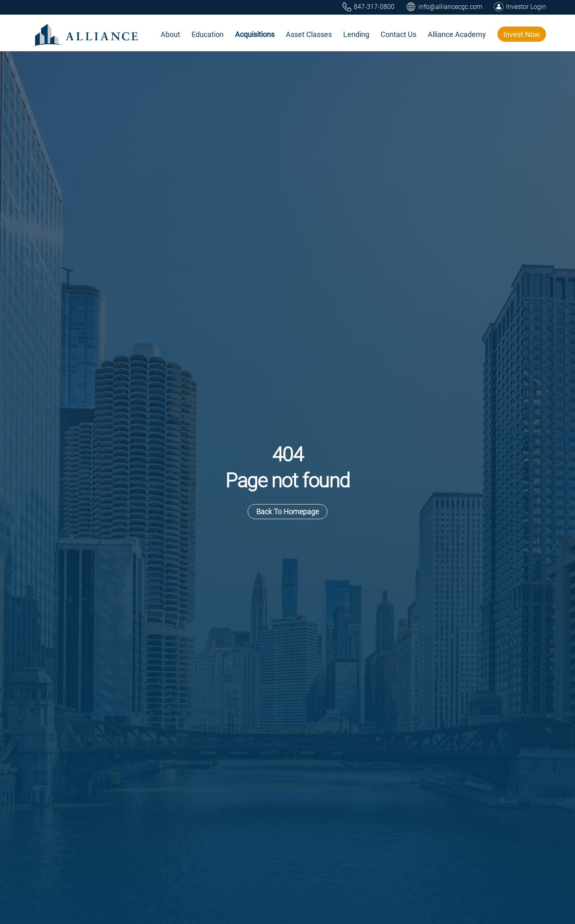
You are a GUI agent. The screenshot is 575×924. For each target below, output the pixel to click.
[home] (86, 34)
